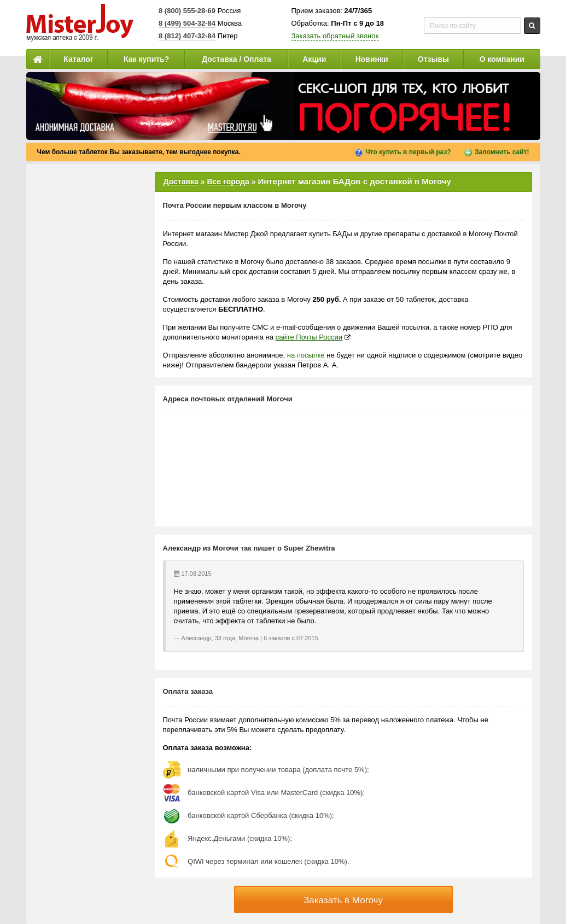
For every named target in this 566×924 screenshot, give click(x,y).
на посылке (306, 355)
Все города (228, 182)
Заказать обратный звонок (335, 36)
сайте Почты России (309, 337)
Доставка (181, 182)
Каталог (78, 59)
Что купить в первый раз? (408, 152)
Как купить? (146, 59)
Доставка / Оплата (237, 59)
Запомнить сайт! (502, 152)
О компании (502, 59)
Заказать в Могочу (343, 900)
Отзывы (433, 59)
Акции (314, 59)
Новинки (372, 59)
